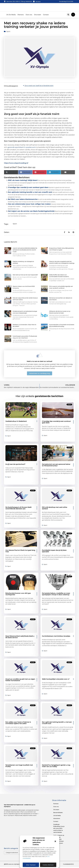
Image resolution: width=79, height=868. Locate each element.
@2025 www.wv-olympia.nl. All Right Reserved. (18, 865)
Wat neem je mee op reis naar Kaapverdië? (25, 276)
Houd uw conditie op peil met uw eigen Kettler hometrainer (20, 681)
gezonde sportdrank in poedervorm (22, 148)
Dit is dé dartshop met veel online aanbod (55, 509)
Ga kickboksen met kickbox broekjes (56, 637)
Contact (46, 15)
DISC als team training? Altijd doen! (23, 181)
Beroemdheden (58, 813)
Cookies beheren (48, 865)
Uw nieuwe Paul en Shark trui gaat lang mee (20, 552)
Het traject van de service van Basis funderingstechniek (31, 212)
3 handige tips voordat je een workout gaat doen (28, 188)
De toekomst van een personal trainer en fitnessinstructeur (56, 466)
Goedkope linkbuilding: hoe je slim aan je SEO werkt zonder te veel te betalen (59, 829)
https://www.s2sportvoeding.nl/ (16, 164)
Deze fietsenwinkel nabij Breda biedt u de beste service (20, 638)
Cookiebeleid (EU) (68, 865)
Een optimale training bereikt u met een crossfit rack (30, 193)
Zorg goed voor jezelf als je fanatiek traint (39, 86)
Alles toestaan (31, 865)
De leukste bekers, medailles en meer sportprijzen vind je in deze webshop (56, 595)
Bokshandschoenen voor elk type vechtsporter (18, 595)
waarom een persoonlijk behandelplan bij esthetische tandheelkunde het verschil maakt (25, 251)
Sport (8, 32)
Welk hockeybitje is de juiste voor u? (56, 680)
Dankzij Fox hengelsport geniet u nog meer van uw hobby (56, 767)
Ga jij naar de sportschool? (15, 465)
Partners (21, 15)
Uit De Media (11, 15)
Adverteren (57, 819)
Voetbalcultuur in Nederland (16, 422)
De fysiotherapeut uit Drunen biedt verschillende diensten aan (18, 509)
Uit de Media (57, 816)
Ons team (38, 15)
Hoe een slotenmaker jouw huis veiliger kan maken (29, 205)
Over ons (29, 15)
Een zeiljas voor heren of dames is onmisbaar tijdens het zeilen (18, 724)
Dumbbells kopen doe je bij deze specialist (54, 552)
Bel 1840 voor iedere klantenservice (23, 200)
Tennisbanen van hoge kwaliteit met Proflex (19, 767)
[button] (55, 841)
